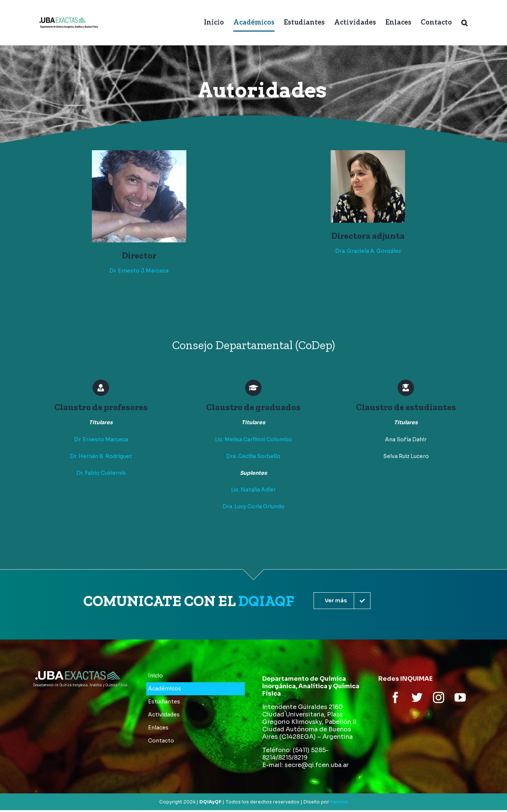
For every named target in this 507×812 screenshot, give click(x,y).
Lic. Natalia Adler (253, 490)
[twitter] (417, 697)
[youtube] (460, 697)
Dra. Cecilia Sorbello (253, 456)
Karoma (339, 802)
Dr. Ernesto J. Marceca (139, 271)
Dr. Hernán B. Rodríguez (101, 456)
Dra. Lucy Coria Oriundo (253, 506)
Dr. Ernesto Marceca (101, 439)
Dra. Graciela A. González (368, 251)
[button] (464, 23)
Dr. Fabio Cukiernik (101, 473)
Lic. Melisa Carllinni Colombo (253, 439)
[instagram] (439, 697)
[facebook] (395, 697)
